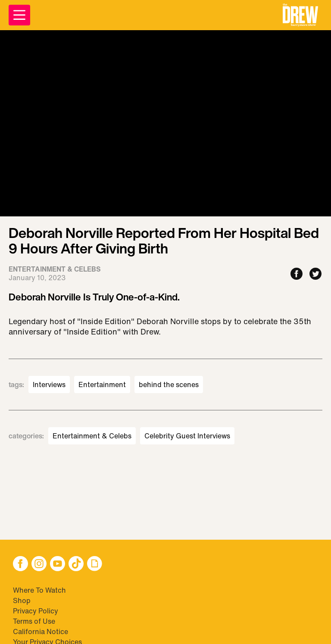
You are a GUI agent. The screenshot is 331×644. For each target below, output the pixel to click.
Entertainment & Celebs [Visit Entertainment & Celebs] (92, 436)
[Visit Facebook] (20, 564)
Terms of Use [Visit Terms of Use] (34, 621)
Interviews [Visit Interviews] (49, 385)
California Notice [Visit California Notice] (41, 631)
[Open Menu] (19, 15)
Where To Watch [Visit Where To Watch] (39, 590)
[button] (300, 15)
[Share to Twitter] (315, 274)
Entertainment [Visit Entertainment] (102, 385)
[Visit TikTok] (76, 564)
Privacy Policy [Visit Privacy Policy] (36, 611)
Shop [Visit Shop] (22, 600)
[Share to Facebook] (297, 274)
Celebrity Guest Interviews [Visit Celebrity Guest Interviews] (187, 436)
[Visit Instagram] (39, 564)
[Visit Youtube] (58, 564)
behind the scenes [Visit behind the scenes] (169, 385)
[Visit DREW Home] (300, 15)
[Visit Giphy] (95, 564)
